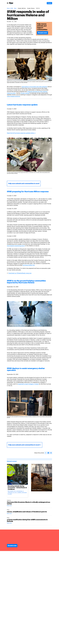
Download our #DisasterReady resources (20, 273)
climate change (25, 93)
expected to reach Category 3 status (28, 384)
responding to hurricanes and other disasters (34, 87)
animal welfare (22, 8)
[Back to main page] (11, 3)
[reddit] (51, 453)
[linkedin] (48, 453)
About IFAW (10, 8)
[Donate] (49, 3)
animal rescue (31, 8)
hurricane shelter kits (29, 265)
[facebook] (46, 453)
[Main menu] (8, 3)
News (15, 8)
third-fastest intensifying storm (16, 246)
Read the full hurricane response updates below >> (21, 133)
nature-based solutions (13, 96)
